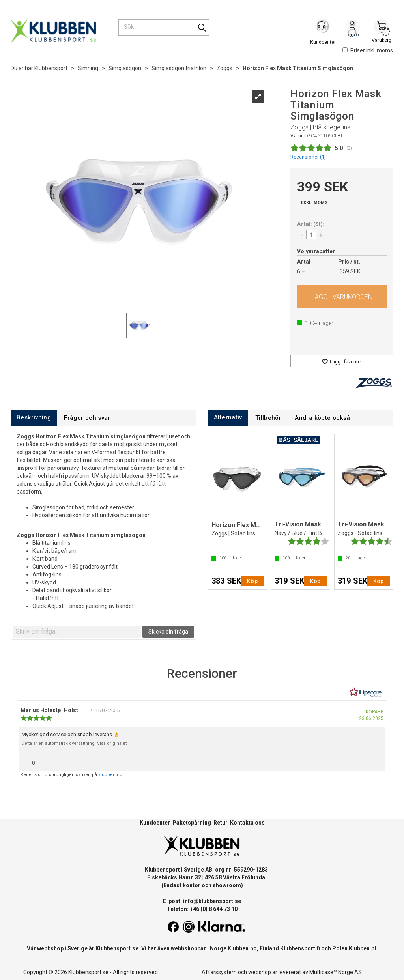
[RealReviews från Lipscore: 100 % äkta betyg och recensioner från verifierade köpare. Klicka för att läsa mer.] (366, 692)
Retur (221, 823)
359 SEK (350, 271)
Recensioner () (308, 157)
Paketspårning (192, 823)
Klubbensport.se (117, 948)
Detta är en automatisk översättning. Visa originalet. (75, 743)
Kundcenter (155, 823)
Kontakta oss (247, 823)
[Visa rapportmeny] (376, 761)
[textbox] (77, 632)
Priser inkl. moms (368, 50)
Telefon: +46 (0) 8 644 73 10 (202, 909)
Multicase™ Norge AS (336, 972)
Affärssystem (219, 972)
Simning (88, 68)
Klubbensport (51, 68)
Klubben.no (242, 948)
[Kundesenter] (323, 27)
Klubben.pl (362, 948)
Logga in (352, 28)
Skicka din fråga (168, 632)
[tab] (34, 418)
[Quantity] (311, 235)
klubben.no (110, 775)
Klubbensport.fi (300, 948)
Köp (342, 297)
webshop (260, 972)
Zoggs (224, 68)
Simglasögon (125, 68)
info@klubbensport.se (212, 901)
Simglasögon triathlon (179, 68)
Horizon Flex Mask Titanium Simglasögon (298, 68)
